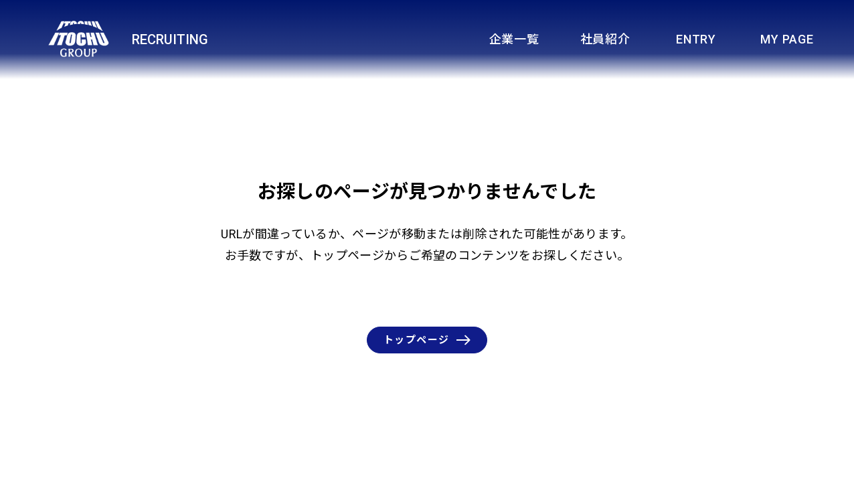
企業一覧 (514, 39)
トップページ (427, 340)
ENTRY (696, 39)
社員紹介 (605, 39)
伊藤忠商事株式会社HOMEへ (643, 489)
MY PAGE (787, 39)
